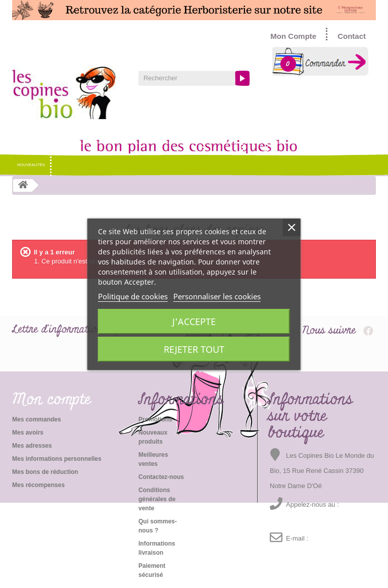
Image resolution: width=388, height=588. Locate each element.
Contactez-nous (161, 477)
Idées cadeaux (289, 143)
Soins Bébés (223, 143)
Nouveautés (31, 165)
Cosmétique (73, 143)
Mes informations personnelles (57, 459)
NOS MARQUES (32, 143)
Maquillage (141, 143)
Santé (255, 143)
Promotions (155, 419)
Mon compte (52, 400)
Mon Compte (293, 36)
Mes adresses (32, 446)
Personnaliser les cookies (217, 296)
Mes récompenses (38, 485)
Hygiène (107, 143)
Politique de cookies (133, 296)
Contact (352, 36)
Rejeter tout (194, 349)
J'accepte (194, 322)
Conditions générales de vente (157, 499)
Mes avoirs (28, 433)
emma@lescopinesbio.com (306, 554)
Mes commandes (37, 419)
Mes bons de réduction (45, 472)
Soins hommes (182, 143)
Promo (325, 143)
